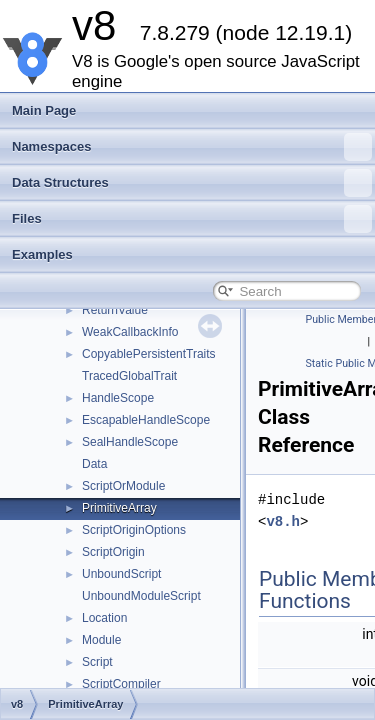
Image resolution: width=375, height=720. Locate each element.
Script (97, 662)
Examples (42, 254)
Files (192, 219)
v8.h (283, 521)
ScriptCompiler (121, 684)
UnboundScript (121, 574)
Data (94, 464)
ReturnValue (115, 310)
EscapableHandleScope (146, 420)
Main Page (44, 110)
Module (101, 640)
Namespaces (192, 147)
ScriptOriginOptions (134, 530)
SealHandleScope (130, 442)
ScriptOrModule (123, 486)
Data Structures (192, 183)
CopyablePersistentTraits (149, 354)
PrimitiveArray (119, 508)
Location (104, 618)
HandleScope (118, 398)
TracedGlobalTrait (129, 376)
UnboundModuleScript (141, 596)
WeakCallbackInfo (130, 332)
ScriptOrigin (113, 552)
